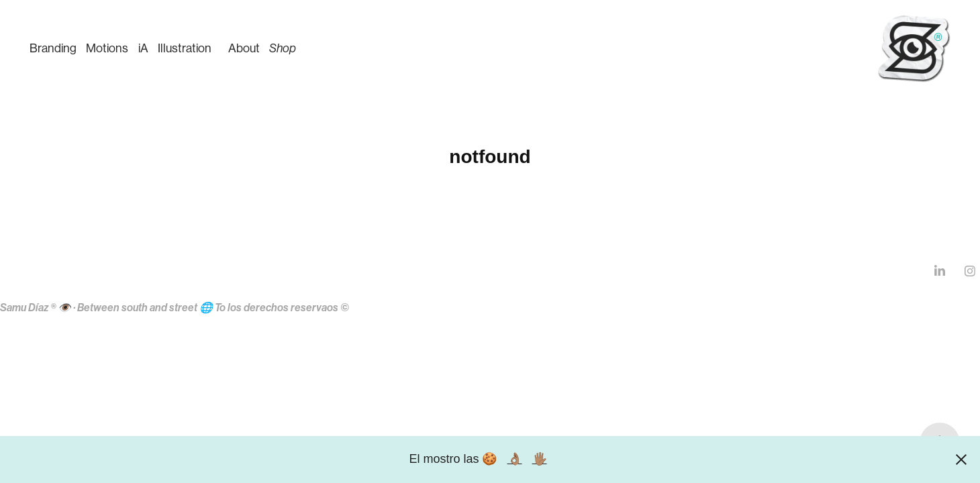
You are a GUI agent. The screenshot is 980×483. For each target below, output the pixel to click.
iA (143, 48)
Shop (283, 48)
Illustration (185, 48)
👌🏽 (515, 459)
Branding (53, 48)
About (244, 48)
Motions (107, 48)
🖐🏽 (540, 459)
